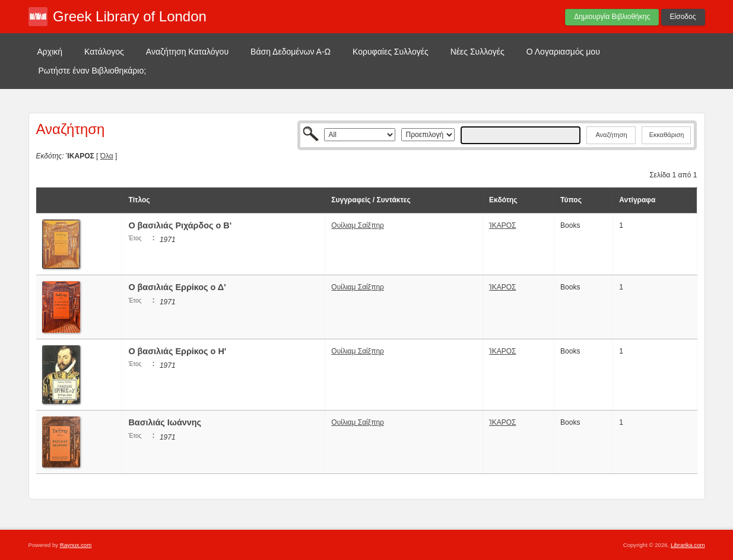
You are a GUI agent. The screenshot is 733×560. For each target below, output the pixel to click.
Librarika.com (688, 545)
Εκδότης (503, 200)
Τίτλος (139, 200)
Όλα (107, 156)
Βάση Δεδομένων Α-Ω (291, 52)
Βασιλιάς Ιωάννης (165, 422)
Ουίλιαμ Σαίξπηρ (358, 225)
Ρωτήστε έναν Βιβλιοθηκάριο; (93, 71)
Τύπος (571, 200)
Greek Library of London (130, 16)
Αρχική (50, 52)
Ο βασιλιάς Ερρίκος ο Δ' (177, 287)
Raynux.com (76, 545)
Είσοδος (683, 17)
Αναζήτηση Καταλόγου (187, 52)
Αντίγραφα (637, 200)
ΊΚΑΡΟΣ (502, 225)
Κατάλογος (104, 52)
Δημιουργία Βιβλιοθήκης (612, 17)
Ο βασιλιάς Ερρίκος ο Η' (177, 351)
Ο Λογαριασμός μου (563, 52)
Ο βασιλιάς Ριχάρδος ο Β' (180, 225)
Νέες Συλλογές (477, 52)
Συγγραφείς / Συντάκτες (371, 200)
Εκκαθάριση (667, 135)
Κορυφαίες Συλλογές (391, 52)
